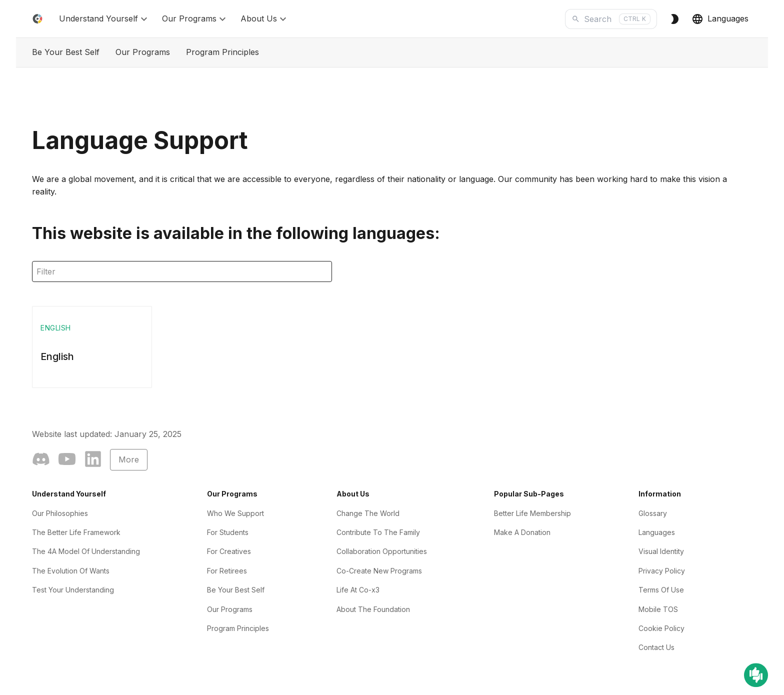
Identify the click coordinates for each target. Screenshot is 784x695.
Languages (720, 19)
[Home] (37, 19)
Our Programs (143, 52)
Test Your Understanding (73, 590)
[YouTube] (67, 461)
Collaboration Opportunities (382, 551)
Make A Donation (522, 532)
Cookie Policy (661, 628)
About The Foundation (373, 609)
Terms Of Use (661, 590)
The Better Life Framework (76, 532)
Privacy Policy (662, 571)
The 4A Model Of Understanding (86, 551)
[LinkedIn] (93, 461)
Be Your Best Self (66, 52)
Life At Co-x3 (358, 590)
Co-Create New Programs (379, 571)
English (57, 356)
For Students (228, 532)
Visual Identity (661, 551)
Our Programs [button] (195, 19)
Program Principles (222, 52)
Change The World (368, 513)
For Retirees (227, 571)
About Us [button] (265, 19)
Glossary (653, 513)
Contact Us (656, 647)
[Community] (41, 461)
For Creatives (229, 551)
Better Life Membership (532, 513)
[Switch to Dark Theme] (674, 19)
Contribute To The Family (378, 532)
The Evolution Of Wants (71, 571)
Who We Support (235, 513)
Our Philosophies (60, 513)
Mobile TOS (658, 609)
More (129, 459)
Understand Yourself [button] (104, 19)
